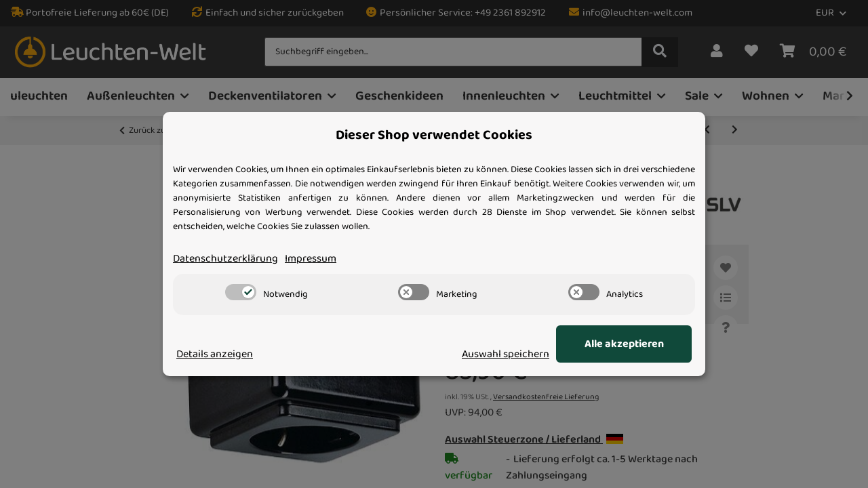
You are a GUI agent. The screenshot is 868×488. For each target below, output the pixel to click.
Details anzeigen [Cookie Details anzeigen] (215, 354)
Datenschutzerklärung (225, 259)
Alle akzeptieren (624, 344)
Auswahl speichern (506, 354)
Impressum (311, 259)
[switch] (241, 292)
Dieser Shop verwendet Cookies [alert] (434, 136)
